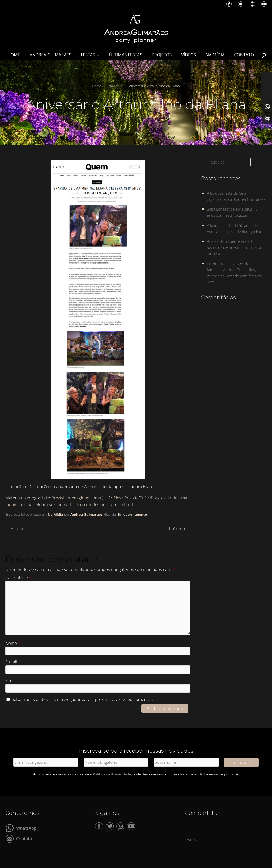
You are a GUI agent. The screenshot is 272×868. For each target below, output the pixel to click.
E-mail (13, 662)
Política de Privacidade (112, 774)
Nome (13, 643)
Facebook (229, 4)
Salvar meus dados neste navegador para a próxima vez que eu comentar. (82, 699)
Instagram (252, 4)
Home (97, 86)
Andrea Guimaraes (86, 514)
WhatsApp (26, 828)
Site (9, 681)
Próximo (180, 529)
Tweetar (193, 840)
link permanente (132, 514)
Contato (24, 838)
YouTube (264, 4)
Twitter (241, 4)
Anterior (16, 529)
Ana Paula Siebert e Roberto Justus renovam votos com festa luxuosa (234, 247)
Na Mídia (115, 86)
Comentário (18, 577)
